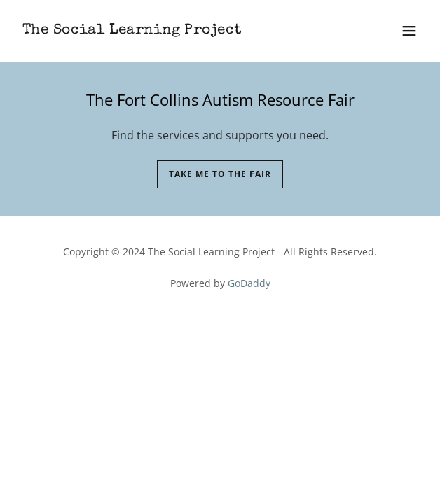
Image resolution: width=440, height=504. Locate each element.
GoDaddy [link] (249, 283)
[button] (409, 31)
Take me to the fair (220, 174)
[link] (132, 29)
